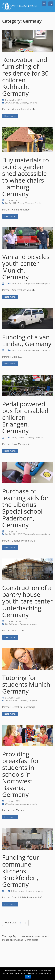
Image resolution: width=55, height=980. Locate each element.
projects (33, 103)
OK (28, 977)
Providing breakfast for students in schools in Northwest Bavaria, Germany (21, 774)
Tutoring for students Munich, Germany (27, 684)
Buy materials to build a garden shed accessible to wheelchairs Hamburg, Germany (26, 177)
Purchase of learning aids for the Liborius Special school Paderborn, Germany (26, 508)
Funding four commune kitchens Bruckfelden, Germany (21, 871)
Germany (24, 103)
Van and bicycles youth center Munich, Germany (26, 267)
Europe (15, 103)
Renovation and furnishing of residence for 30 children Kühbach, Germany (25, 76)
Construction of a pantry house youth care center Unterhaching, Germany (27, 601)
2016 (7, 203)
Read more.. (10, 116)
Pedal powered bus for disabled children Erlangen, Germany (25, 417)
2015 (14, 438)
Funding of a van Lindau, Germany (27, 340)
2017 (7, 103)
